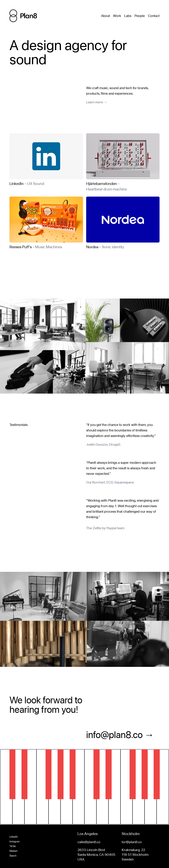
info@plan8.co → (120, 735)
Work (117, 16)
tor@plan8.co (132, 842)
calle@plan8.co (89, 842)
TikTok (13, 846)
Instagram (15, 842)
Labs (128, 16)
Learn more (95, 102)
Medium (14, 851)
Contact (154, 16)
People (140, 16)
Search (13, 856)
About (105, 16)
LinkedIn (14, 837)
